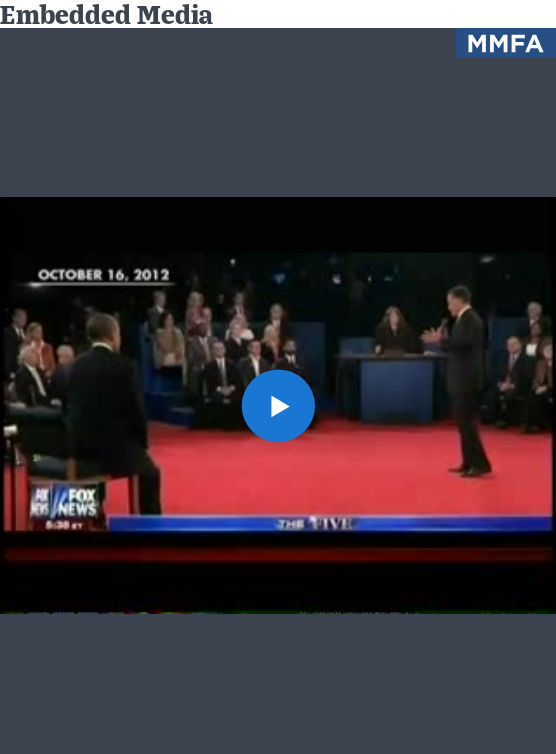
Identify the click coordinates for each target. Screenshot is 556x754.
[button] (277, 405)
